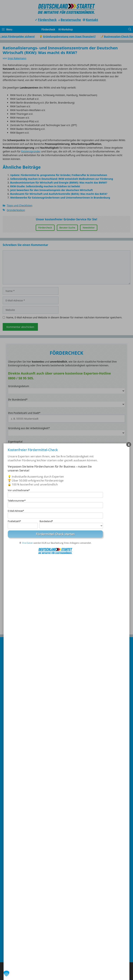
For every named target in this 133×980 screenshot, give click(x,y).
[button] (6, 974)
